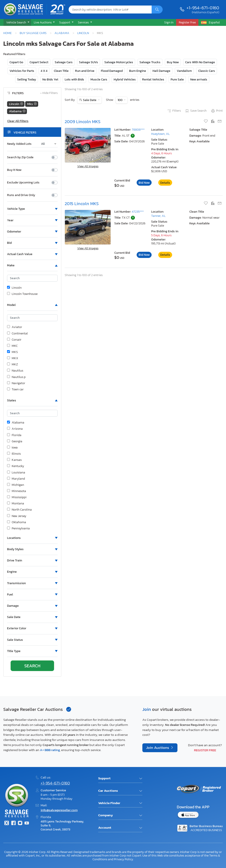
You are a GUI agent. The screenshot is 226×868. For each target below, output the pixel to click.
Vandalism (184, 71)
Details (165, 183)
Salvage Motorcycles (119, 62)
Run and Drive (85, 71)
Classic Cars (207, 71)
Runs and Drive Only (21, 195)
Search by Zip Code (20, 157)
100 (120, 100)
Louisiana (16, 473)
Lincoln (83, 33)
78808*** (138, 130)
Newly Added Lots (19, 144)
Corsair (14, 340)
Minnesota (17, 491)
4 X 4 (44, 71)
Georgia (15, 441)
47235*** (138, 212)
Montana (16, 504)
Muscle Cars (99, 79)
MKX (13, 358)
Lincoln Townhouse (22, 294)
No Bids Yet (50, 79)
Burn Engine (138, 71)
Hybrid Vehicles (125, 79)
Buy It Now (14, 170)
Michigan (16, 485)
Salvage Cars (64, 62)
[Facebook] (13, 823)
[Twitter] (7, 823)
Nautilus (15, 371)
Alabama (62, 33)
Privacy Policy (123, 859)
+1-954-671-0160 (203, 8)
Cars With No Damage (200, 62)
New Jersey (17, 516)
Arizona (15, 429)
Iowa (12, 448)
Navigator (16, 383)
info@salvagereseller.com (59, 810)
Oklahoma (17, 522)
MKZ (12, 364)
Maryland (16, 479)
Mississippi (17, 497)
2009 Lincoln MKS (83, 122)
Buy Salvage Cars (33, 33)
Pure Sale (177, 79)
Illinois (14, 454)
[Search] (157, 10)
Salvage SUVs (89, 62)
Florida (14, 435)
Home (8, 33)
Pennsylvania (18, 528)
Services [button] (84, 22)
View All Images (88, 166)
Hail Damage (161, 71)
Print (217, 111)
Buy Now (173, 62)
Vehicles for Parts (22, 71)
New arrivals (199, 79)
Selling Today (27, 79)
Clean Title (61, 71)
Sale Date (90, 100)
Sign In (169, 22)
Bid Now (144, 183)
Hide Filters (49, 93)
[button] (17, 23)
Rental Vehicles (153, 79)
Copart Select (39, 62)
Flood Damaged (112, 71)
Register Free (205, 750)
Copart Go (16, 62)
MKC (12, 346)
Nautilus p (16, 377)
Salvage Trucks (150, 62)
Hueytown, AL (160, 134)
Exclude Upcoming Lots (23, 183)
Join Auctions (158, 748)
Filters (174, 111)
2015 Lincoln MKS (82, 204)
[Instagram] (20, 823)
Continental (17, 334)
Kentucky (16, 466)
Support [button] (65, 22)
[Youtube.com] (27, 823)
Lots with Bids (74, 79)
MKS (12, 352)
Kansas (14, 460)
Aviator (15, 327)
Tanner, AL (158, 216)
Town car (15, 389)
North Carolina (19, 510)
